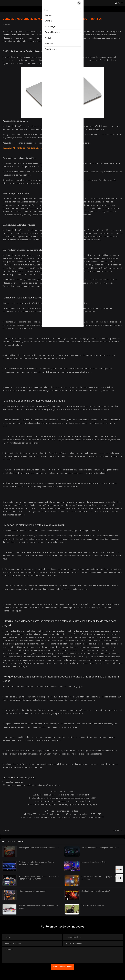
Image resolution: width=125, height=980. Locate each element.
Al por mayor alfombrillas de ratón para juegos (32, 663)
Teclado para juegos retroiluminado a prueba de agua (39, 848)
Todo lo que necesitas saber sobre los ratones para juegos (38, 907)
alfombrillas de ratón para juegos (47, 303)
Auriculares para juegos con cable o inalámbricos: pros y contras (63, 795)
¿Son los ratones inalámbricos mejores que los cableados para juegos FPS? (62, 798)
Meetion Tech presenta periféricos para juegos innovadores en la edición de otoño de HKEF (62, 817)
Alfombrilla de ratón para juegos (27, 148)
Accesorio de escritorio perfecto (94, 862)
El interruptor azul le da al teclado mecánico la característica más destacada (36, 863)
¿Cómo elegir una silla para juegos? (32, 891)
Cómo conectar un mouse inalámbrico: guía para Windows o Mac (31, 785)
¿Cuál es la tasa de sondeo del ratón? (96, 891)
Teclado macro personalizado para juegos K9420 (100, 848)
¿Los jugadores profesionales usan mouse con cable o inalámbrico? (62, 801)
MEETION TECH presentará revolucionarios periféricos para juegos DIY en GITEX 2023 (62, 814)
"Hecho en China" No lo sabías (93, 905)
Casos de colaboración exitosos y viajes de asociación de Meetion (102, 878)
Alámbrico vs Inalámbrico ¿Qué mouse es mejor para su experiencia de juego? (62, 805)
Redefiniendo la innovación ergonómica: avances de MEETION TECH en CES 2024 (39, 878)
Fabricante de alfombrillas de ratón (35, 406)
